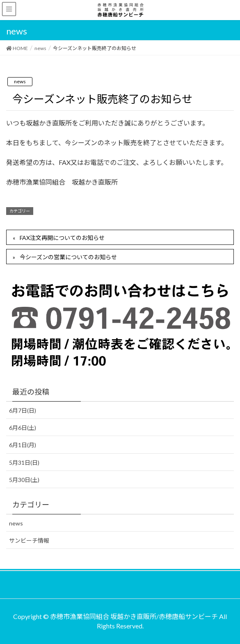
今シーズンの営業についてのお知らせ (68, 257)
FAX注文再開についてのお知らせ (62, 238)
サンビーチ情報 (29, 540)
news (20, 81)
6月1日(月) (23, 445)
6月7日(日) (23, 410)
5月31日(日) (24, 462)
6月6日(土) (23, 428)
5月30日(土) (24, 480)
